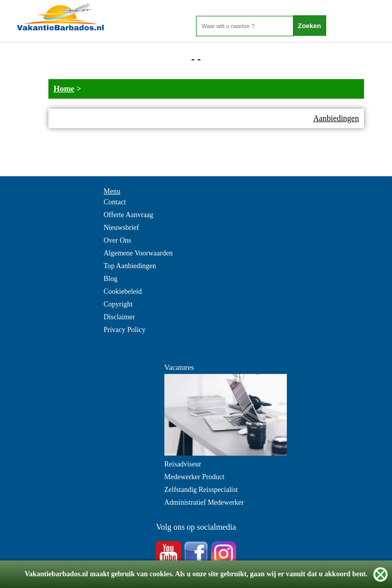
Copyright (118, 304)
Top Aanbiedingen (130, 266)
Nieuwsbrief (121, 228)
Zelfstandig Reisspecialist (201, 490)
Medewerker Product (194, 477)
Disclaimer (119, 317)
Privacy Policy (125, 330)
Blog (111, 279)
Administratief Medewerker (204, 502)
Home (64, 89)
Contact (115, 202)
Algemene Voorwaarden (138, 253)
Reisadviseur (183, 464)
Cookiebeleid (123, 291)
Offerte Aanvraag (128, 215)
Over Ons (117, 240)
